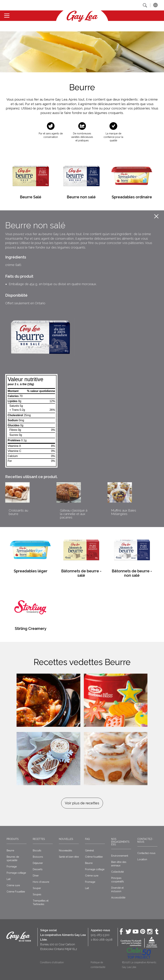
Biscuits (37, 851)
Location (142, 859)
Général (89, 851)
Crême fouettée (94, 857)
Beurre (10, 851)
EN (155, 5)
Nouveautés (66, 851)
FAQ (87, 839)
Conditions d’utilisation (52, 962)
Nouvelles (66, 839)
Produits (13, 839)
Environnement (120, 856)
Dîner (36, 876)
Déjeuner (38, 863)
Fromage (12, 867)
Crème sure (13, 885)
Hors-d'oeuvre (41, 882)
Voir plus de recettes (82, 803)
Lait (9, 879)
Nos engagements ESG (120, 842)
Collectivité (117, 872)
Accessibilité (118, 898)
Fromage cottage (16, 873)
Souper (37, 888)
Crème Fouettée (16, 892)
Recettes (39, 839)
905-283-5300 (100, 935)
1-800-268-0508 (102, 940)
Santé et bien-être (69, 857)
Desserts (38, 869)
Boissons (38, 857)
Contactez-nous (145, 840)
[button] (145, 5)
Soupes (37, 894)
